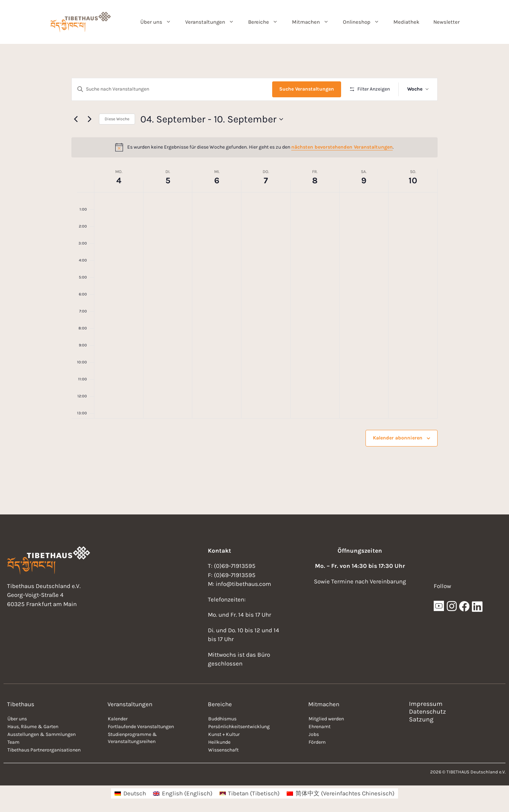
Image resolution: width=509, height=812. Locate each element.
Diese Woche (117, 119)
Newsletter (446, 22)
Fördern (317, 742)
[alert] (255, 147)
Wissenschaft (223, 750)
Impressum (426, 704)
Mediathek (406, 22)
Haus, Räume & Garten (33, 727)
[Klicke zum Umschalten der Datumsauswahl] (212, 119)
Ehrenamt (320, 727)
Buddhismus (222, 719)
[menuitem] (130, 793)
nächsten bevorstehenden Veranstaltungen (342, 147)
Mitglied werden (326, 719)
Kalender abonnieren (398, 438)
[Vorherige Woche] (76, 119)
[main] (255, 279)
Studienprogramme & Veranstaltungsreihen (132, 738)
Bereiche (267, 22)
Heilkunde (219, 742)
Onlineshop (365, 22)
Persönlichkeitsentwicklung (239, 727)
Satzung (421, 719)
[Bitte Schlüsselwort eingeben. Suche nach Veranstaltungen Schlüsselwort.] (172, 89)
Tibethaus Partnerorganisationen (44, 750)
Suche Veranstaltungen (307, 89)
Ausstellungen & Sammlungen (42, 734)
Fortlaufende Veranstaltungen (141, 727)
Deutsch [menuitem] (135, 793)
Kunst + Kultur (224, 734)
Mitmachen (314, 22)
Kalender (118, 719)
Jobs (314, 734)
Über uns (159, 22)
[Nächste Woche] (89, 119)
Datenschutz (428, 712)
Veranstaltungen (213, 22)
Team (13, 742)
